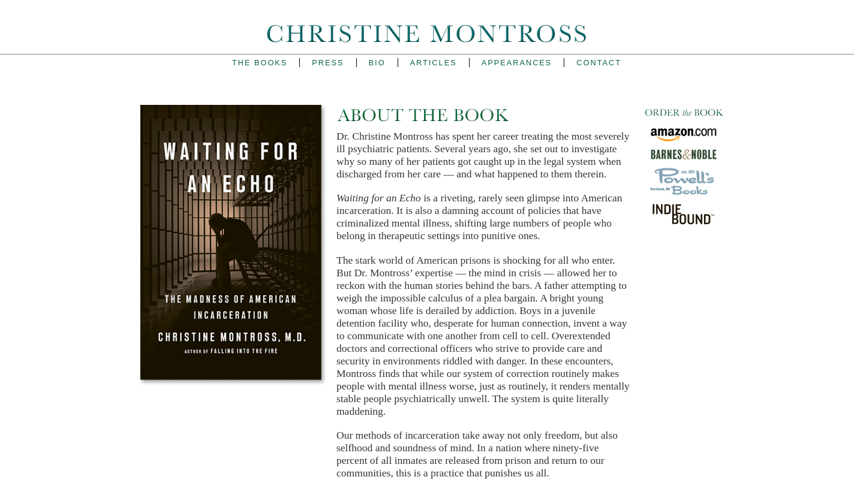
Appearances (517, 63)
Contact (599, 63)
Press (328, 63)
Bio (377, 63)
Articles (434, 63)
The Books (260, 63)
